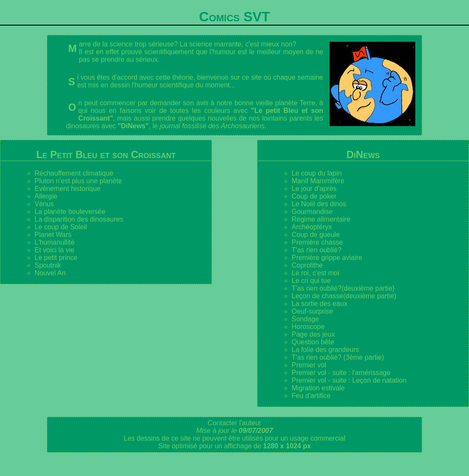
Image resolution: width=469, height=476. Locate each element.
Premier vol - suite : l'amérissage (341, 373)
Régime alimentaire (321, 219)
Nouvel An (50, 273)
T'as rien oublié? (317, 250)
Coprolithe (307, 265)
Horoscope (308, 327)
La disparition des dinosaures (79, 219)
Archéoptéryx (312, 227)
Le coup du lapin (317, 173)
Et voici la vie (54, 250)
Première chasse (317, 242)
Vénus (44, 204)
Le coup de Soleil (61, 227)
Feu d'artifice (311, 396)
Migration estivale (318, 388)
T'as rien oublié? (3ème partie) (338, 357)
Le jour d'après (314, 189)
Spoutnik (48, 265)
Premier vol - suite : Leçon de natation (349, 380)
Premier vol (309, 365)
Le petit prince (56, 258)
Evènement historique (68, 189)
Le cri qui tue (311, 281)
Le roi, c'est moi (316, 273)
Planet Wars (53, 235)
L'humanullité (55, 242)
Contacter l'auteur (234, 423)
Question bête (313, 342)
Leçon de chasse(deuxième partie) (344, 296)
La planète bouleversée (70, 212)
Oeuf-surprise (312, 311)
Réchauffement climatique (74, 173)
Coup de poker (314, 196)
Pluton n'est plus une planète (78, 181)
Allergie (46, 196)
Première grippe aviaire (327, 258)
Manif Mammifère (318, 181)
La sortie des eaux (320, 304)
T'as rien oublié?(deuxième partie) (343, 288)
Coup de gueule (316, 235)
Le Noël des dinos (319, 204)
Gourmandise (312, 212)
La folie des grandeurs (325, 350)
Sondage (305, 319)
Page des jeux (313, 334)
